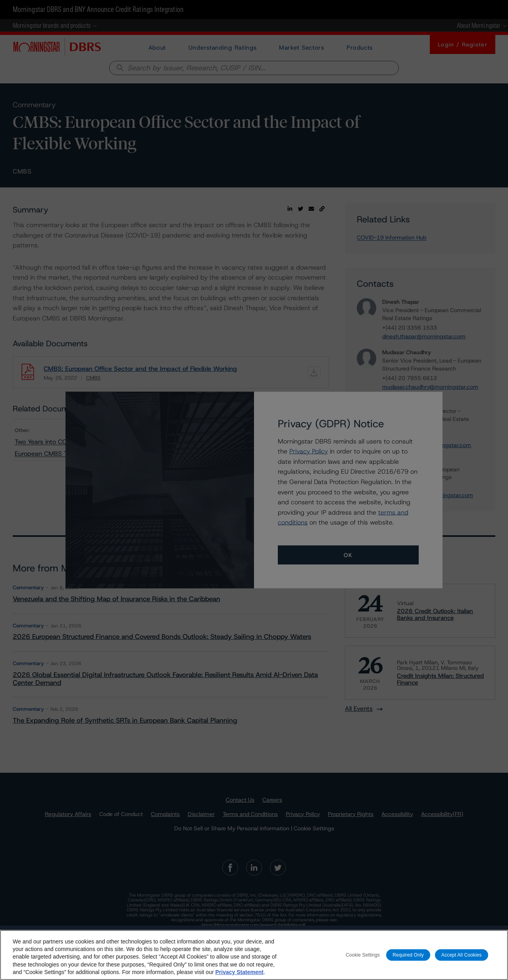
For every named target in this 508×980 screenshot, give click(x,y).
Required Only (408, 955)
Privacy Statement (239, 972)
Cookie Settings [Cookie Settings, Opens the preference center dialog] (363, 955)
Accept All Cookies (462, 955)
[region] (254, 955)
